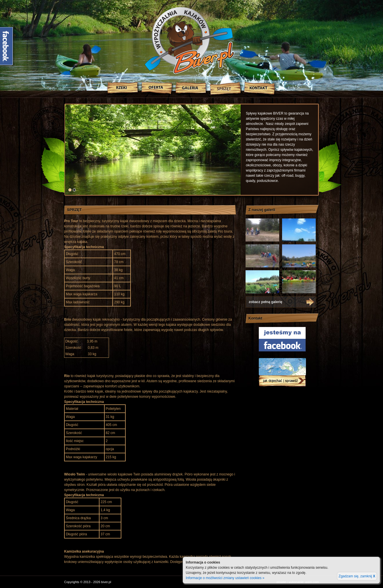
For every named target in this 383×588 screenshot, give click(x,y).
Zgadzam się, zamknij (357, 576)
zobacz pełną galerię (266, 302)
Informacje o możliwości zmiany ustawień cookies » (225, 578)
